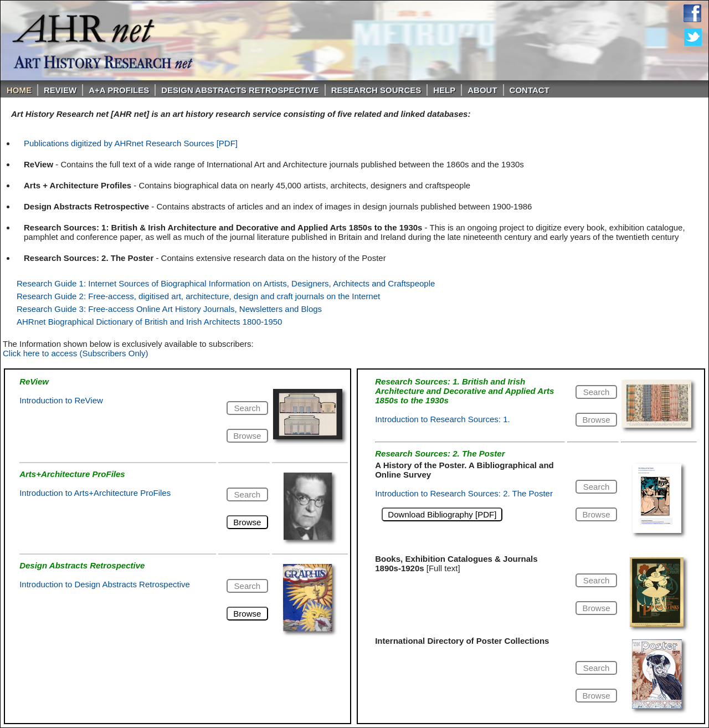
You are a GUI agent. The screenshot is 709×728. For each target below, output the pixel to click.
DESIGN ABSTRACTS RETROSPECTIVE (240, 90)
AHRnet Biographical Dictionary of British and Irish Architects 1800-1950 (149, 322)
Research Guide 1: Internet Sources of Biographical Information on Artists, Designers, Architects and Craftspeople (226, 283)
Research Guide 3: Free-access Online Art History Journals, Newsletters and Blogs (169, 309)
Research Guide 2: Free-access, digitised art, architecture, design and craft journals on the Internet (198, 296)
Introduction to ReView (61, 400)
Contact (530, 90)
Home (19, 90)
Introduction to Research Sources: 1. (442, 419)
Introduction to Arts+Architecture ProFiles (95, 493)
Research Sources (376, 90)
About (482, 90)
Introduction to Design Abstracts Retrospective (105, 584)
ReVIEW (60, 90)
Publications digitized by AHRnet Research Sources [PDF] (131, 143)
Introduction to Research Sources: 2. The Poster (464, 493)
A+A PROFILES (119, 90)
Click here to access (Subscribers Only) (76, 353)
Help (444, 90)
